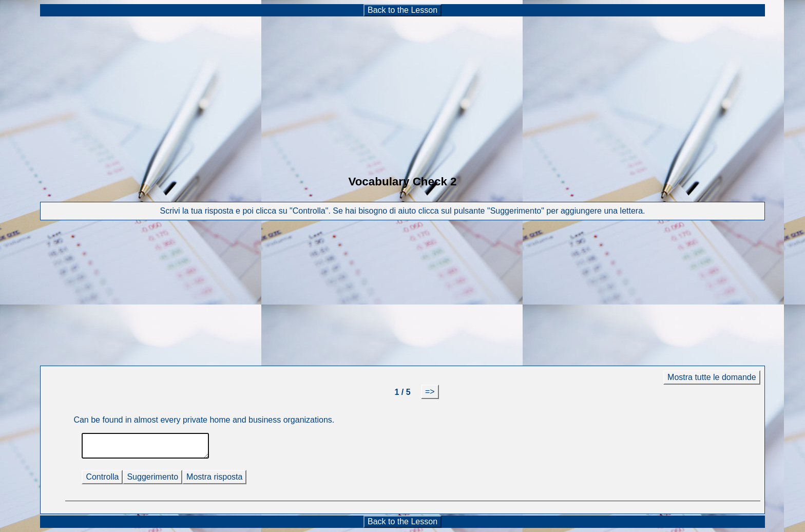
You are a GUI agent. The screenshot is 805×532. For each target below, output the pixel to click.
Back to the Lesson (402, 10)
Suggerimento (152, 477)
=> (430, 392)
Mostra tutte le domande (712, 377)
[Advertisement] (402, 89)
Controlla (102, 477)
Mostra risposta (214, 477)
